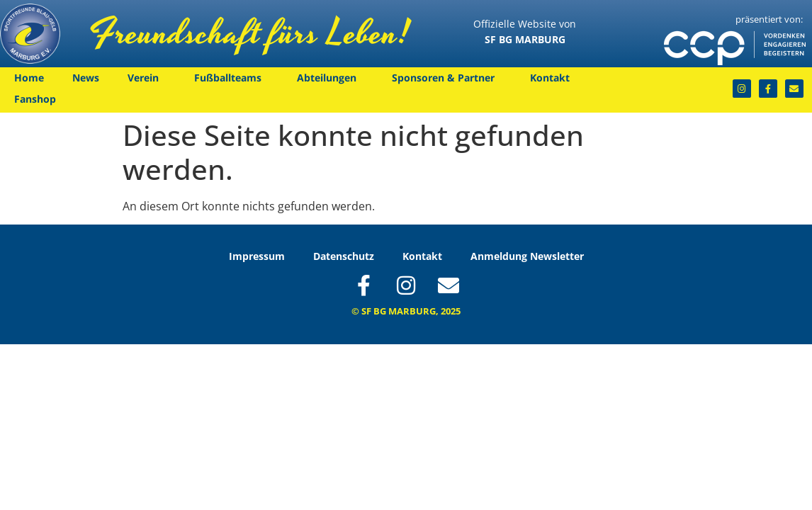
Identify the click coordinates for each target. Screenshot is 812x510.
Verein (147, 78)
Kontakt (553, 78)
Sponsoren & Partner (447, 78)
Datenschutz (344, 256)
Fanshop (35, 99)
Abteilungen (330, 78)
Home (29, 78)
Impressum (257, 256)
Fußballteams (231, 78)
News (86, 78)
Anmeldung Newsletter (527, 256)
